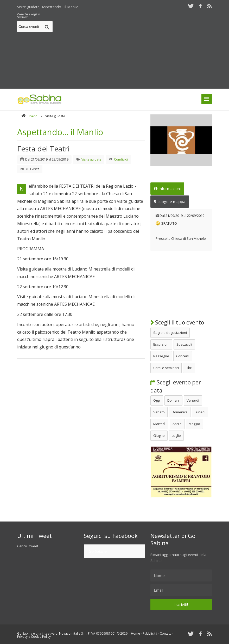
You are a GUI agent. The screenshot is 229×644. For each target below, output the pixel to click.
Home (135, 633)
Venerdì (193, 400)
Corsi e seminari (166, 368)
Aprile (177, 424)
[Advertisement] (142, 49)
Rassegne (161, 356)
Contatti (166, 633)
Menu (207, 99)
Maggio (194, 424)
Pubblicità (150, 633)
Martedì (159, 424)
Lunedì (200, 412)
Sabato (159, 412)
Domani (173, 400)
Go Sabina (97, 551)
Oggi (157, 400)
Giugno (159, 436)
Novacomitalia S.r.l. (73, 633)
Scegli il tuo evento (177, 322)
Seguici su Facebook (111, 536)
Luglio (176, 436)
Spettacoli (184, 344)
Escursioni (161, 344)
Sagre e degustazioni (170, 333)
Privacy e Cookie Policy (34, 637)
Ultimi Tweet (34, 536)
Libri (189, 368)
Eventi (33, 116)
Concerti (183, 356)
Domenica (180, 412)
